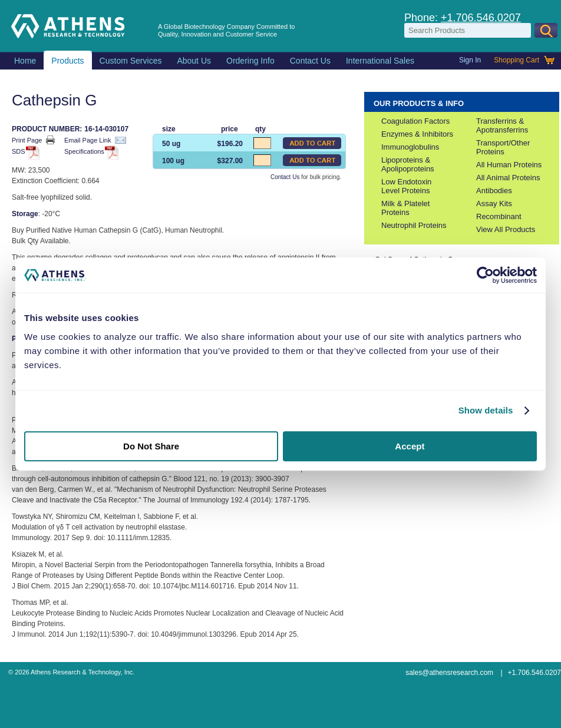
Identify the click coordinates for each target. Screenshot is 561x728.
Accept (410, 446)
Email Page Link (95, 140)
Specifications (90, 152)
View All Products (506, 229)
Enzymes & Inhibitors (417, 134)
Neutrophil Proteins (414, 225)
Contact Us (285, 177)
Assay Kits (494, 203)
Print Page (33, 140)
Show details (486, 410)
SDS (24, 152)
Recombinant (499, 216)
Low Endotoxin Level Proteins (406, 186)
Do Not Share (151, 446)
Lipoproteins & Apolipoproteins (408, 164)
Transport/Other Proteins (503, 147)
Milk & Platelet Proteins (405, 208)
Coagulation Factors (415, 121)
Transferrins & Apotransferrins (502, 125)
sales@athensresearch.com (449, 673)
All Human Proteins (509, 165)
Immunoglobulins (410, 147)
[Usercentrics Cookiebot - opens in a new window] (485, 275)
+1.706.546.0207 (481, 18)
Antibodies (494, 191)
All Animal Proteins (508, 178)
